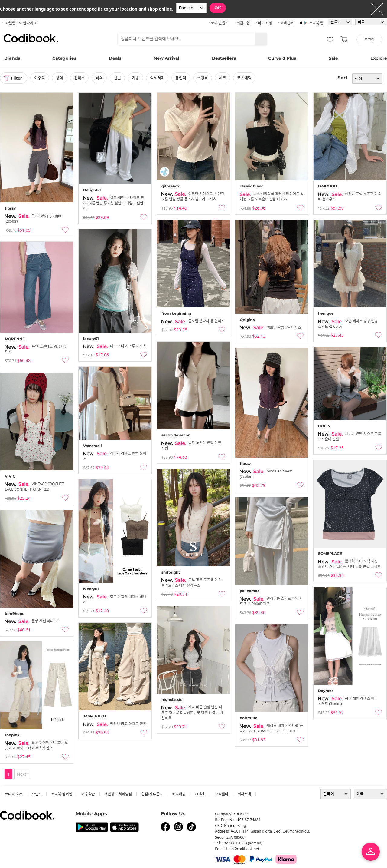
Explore (379, 58)
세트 (223, 78)
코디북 (31, 38)
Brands (12, 58)
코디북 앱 (316, 23)
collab (200, 794)
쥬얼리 (181, 78)
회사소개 (244, 794)
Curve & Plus (282, 58)
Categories (64, 58)
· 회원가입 (242, 23)
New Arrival (166, 58)
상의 (60, 78)
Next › (23, 774)
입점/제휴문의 (152, 794)
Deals (115, 58)
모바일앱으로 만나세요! (20, 23)
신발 (118, 78)
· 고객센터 (286, 23)
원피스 (80, 78)
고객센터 (222, 794)
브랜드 (37, 794)
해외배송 (179, 794)
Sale (333, 58)
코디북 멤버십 (62, 794)
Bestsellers (224, 58)
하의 (99, 78)
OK (218, 8)
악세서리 (158, 78)
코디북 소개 (14, 794)
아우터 (40, 78)
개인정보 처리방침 (118, 794)
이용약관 (88, 794)
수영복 (203, 78)
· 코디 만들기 (219, 23)
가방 (136, 78)
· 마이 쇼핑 (264, 23)
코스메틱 (245, 78)
